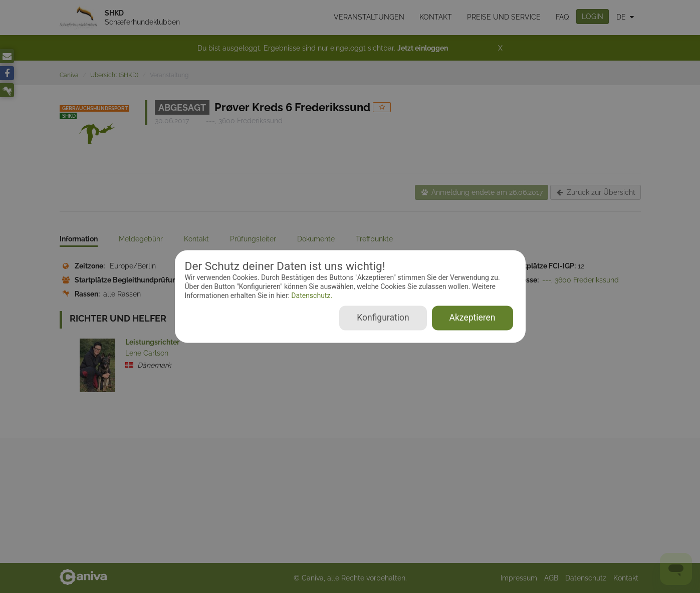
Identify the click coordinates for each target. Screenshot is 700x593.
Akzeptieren (473, 318)
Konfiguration (383, 318)
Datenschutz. (311, 295)
